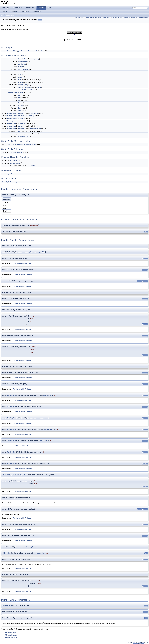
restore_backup (23, 136)
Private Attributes (134, 20)
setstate (21, 90)
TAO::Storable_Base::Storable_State (14, 475)
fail (19, 103)
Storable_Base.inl (11, 637)
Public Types (77, 18)
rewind (20, 105)
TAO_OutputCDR (35, 129)
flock (20, 80)
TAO (2, 15)
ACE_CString (34, 113)
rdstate (21, 92)
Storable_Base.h (11, 633)
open (20, 74)
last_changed (23, 85)
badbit (28, 51)
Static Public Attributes (117, 18)
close (20, 77)
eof (19, 100)
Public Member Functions (87, 18)
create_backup (23, 69)
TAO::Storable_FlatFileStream (22, 263)
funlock (21, 82)
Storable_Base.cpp (11, 635)
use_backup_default (17, 153)
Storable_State (12, 51)
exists (20, 72)
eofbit (35, 51)
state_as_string (20, 144)
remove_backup (15, 163)
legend (75, 43)
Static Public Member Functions (102, 18)
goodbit (20, 51)
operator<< (22, 113)
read (20, 134)
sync (20, 111)
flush (20, 108)
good (20, 95)
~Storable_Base (23, 61)
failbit (42, 51)
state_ (15, 182)
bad (19, 98)
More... (33, 165)
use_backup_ (10, 174)
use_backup (35, 59)
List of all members (144, 20)
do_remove (14, 161)
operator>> (22, 116)
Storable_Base (10, 15)
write (20, 131)
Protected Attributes (143, 18)
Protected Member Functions (130, 18)
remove (21, 67)
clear (20, 87)
